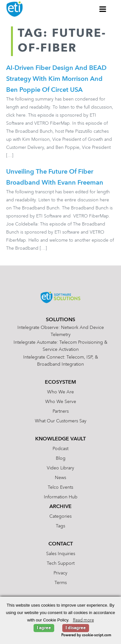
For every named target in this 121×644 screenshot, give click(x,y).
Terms (61, 583)
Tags (60, 526)
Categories (60, 516)
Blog (61, 458)
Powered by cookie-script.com (86, 635)
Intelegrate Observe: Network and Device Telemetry (61, 331)
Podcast (60, 449)
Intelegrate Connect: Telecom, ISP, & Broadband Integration (61, 361)
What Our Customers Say (61, 421)
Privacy (60, 573)
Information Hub (61, 497)
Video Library (60, 468)
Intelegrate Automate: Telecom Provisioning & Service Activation (60, 346)
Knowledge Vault (60, 439)
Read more (83, 620)
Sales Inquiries (61, 554)
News (60, 478)
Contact (61, 544)
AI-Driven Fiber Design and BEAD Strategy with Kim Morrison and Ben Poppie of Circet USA (56, 79)
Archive (60, 507)
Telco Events (60, 487)
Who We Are (60, 392)
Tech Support (61, 563)
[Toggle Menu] (103, 9)
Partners (61, 411)
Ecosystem (60, 382)
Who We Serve (61, 402)
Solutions (60, 320)
